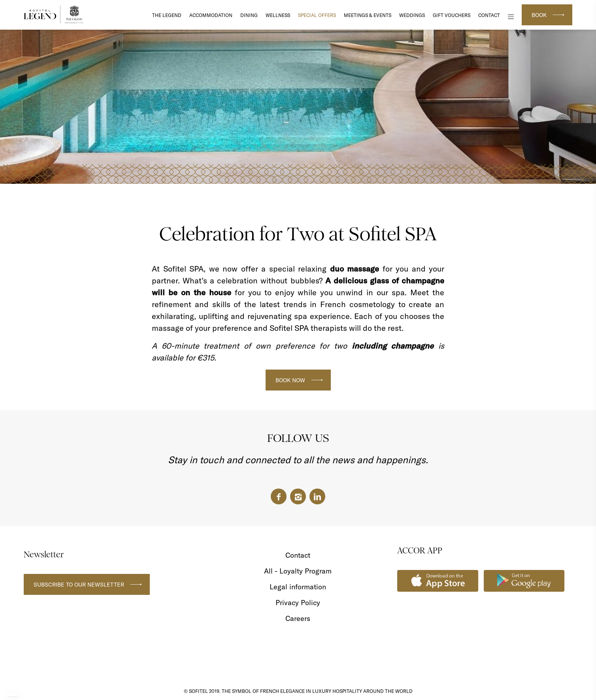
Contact (489, 15)
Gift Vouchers (452, 15)
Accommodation (211, 15)
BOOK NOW (290, 380)
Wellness (278, 15)
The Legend (167, 15)
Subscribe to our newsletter (79, 585)
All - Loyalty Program (298, 571)
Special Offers (317, 15)
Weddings (412, 15)
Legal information (298, 587)
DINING (249, 15)
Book (539, 15)
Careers (298, 618)
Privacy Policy (298, 603)
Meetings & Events (368, 15)
